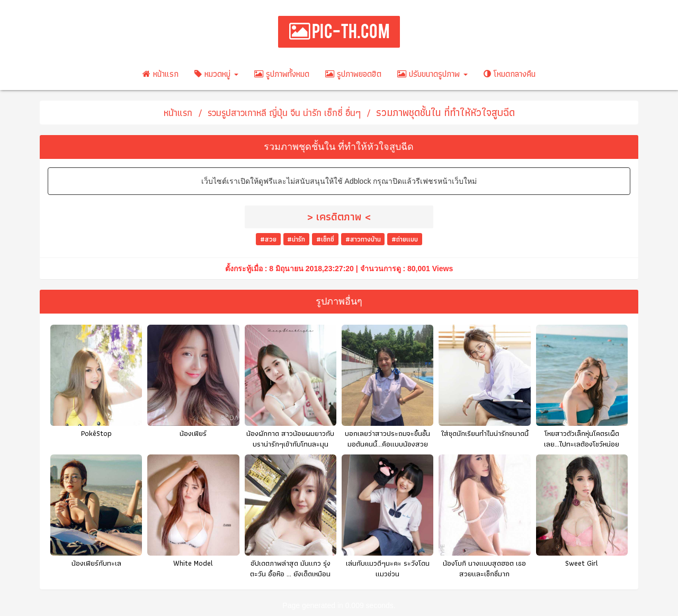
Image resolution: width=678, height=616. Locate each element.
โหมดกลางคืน (510, 74)
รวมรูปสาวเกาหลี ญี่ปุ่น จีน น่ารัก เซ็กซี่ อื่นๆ (284, 113)
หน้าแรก (160, 74)
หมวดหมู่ (216, 74)
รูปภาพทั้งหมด (282, 74)
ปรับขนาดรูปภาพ (432, 74)
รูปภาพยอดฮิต (353, 74)
